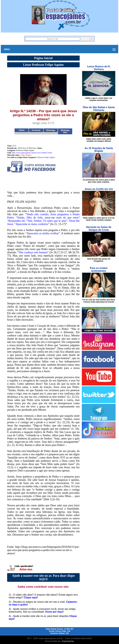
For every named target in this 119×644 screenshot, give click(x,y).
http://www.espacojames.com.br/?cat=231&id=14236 (32, 153)
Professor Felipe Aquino (46, 157)
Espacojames (68, 641)
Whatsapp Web (65, 131)
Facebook (36, 130)
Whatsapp (51, 130)
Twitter (22, 130)
